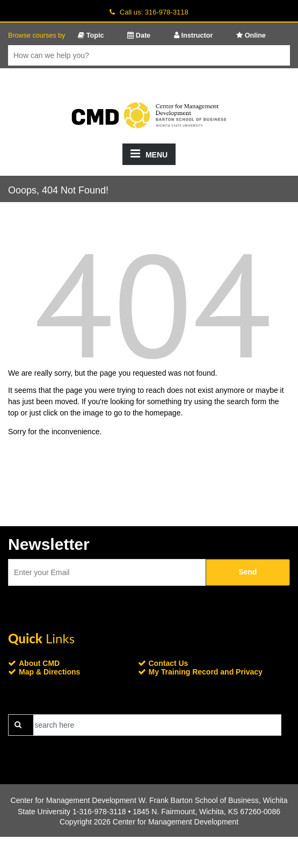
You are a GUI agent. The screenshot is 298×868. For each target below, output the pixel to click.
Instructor (193, 35)
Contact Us (169, 663)
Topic (91, 35)
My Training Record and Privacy (206, 672)
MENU (149, 153)
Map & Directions (49, 672)
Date (139, 35)
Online (251, 35)
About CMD (39, 663)
